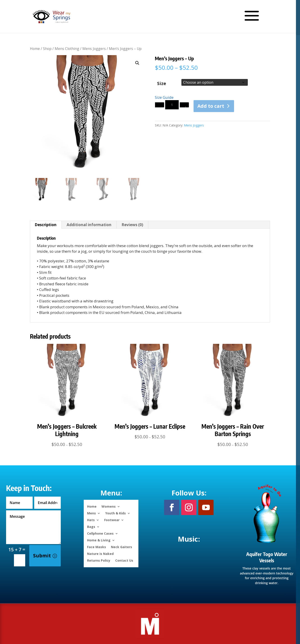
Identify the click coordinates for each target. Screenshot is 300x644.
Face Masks (97, 547)
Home (35, 49)
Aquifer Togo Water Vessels (267, 557)
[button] (137, 63)
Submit (42, 556)
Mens (91, 513)
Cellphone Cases (100, 533)
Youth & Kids (116, 513)
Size (162, 83)
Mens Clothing (67, 49)
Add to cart (211, 106)
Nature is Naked (100, 553)
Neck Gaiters (122, 547)
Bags (91, 526)
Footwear (112, 520)
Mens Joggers (94, 49)
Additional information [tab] (89, 225)
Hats (91, 520)
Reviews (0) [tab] (132, 225)
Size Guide (164, 97)
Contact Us (124, 560)
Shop (47, 49)
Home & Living (99, 540)
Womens (109, 506)
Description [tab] (46, 225)
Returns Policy (99, 560)
